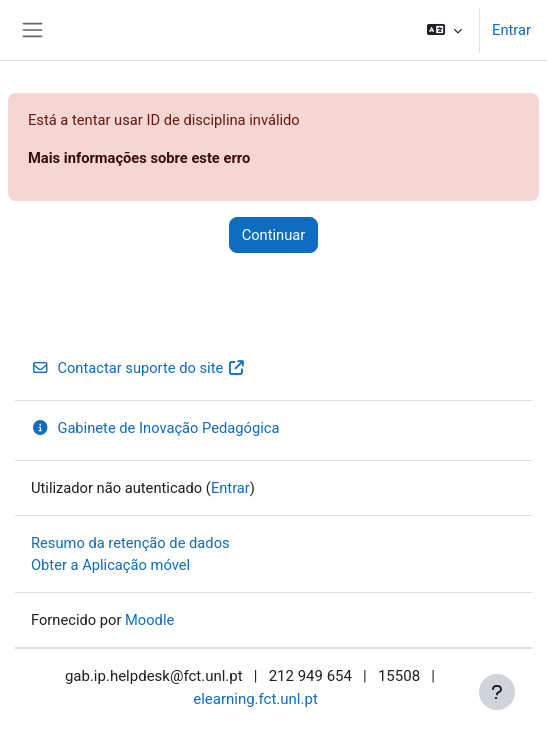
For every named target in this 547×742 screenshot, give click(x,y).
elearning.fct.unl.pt (255, 699)
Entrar (511, 30)
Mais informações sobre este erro (139, 158)
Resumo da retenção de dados (130, 543)
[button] (444, 30)
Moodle (149, 620)
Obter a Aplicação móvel (110, 565)
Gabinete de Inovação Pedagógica (155, 428)
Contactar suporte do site (138, 368)
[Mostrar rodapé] (497, 692)
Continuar (274, 235)
